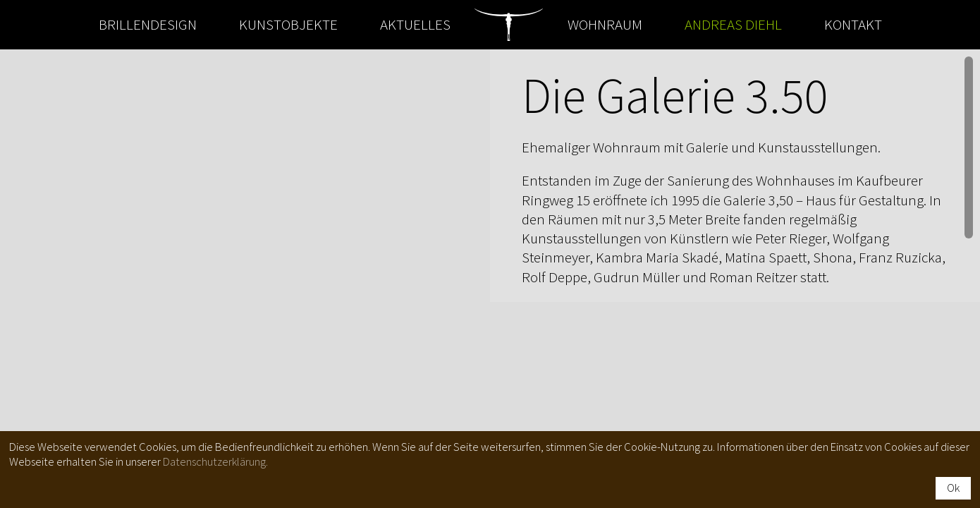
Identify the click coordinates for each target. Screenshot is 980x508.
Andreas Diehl (733, 24)
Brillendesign (148, 24)
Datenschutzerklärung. (215, 461)
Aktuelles (415, 24)
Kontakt (853, 24)
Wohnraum (605, 24)
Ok (953, 488)
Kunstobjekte (288, 24)
